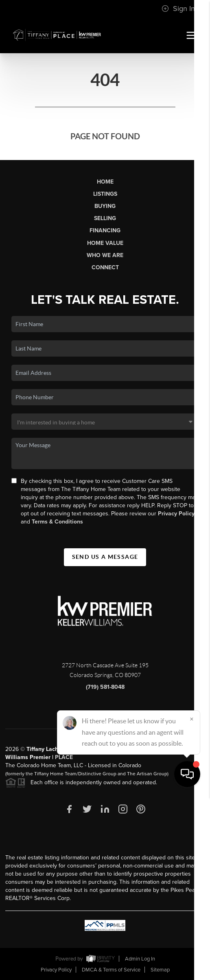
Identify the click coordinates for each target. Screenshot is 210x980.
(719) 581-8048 (105, 687)
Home (105, 182)
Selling (105, 218)
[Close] (192, 902)
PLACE (64, 757)
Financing (105, 230)
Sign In (178, 9)
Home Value (105, 243)
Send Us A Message (105, 557)
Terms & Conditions (57, 522)
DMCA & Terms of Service (111, 970)
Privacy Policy (176, 514)
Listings (105, 194)
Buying (105, 206)
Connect (105, 267)
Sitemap (160, 970)
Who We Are (105, 255)
